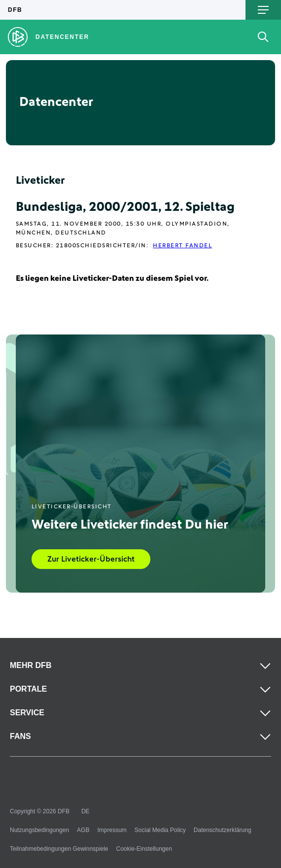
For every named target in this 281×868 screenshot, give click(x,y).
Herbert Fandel (182, 246)
